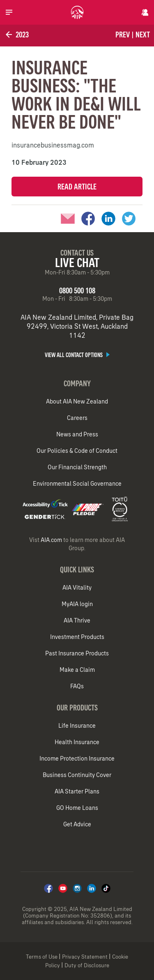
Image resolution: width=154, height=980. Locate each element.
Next (143, 35)
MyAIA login (77, 604)
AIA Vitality (77, 588)
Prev (123, 35)
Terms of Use (42, 957)
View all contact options (77, 355)
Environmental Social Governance (77, 484)
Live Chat (77, 263)
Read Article (77, 187)
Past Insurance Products (77, 653)
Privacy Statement (85, 957)
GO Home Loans (77, 808)
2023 (16, 35)
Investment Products (77, 637)
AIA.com (51, 540)
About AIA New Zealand (77, 401)
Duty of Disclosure (87, 965)
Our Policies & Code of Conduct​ (77, 451)
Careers (77, 418)
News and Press (77, 434)
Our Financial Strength (77, 467)
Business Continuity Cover (77, 775)
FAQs (77, 686)
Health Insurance (77, 742)
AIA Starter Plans (77, 791)
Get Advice (77, 824)
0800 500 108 (77, 291)
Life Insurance (77, 726)
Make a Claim (77, 670)
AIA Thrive (77, 620)
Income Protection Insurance (77, 759)
